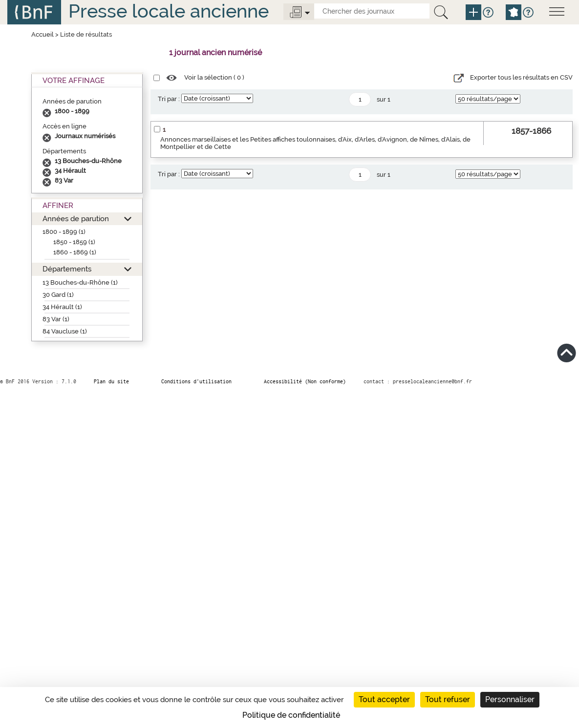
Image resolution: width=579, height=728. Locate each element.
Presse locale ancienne (169, 11)
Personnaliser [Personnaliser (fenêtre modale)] (510, 699)
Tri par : (169, 99)
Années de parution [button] (76, 218)
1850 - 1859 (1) (74, 242)
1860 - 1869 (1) (75, 252)
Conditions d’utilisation (196, 381)
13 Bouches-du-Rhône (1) (80, 282)
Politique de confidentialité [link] (291, 715)
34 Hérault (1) (62, 307)
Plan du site (111, 381)
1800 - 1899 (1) (64, 232)
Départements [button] (67, 269)
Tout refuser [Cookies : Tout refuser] (448, 699)
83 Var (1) (56, 319)
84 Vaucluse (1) (65, 331)
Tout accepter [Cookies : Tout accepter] (384, 699)
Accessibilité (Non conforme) (305, 381)
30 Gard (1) (58, 295)
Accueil (43, 34)
